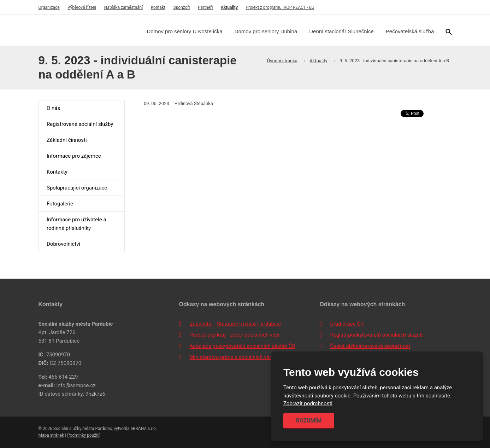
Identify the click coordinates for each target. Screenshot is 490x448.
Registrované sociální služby (80, 124)
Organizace (49, 7)
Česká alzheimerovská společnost (370, 346)
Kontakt (158, 7)
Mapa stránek (51, 435)
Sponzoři (182, 7)
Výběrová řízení (82, 7)
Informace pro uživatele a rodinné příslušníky (76, 224)
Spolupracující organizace (77, 188)
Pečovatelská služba (410, 31)
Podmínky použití (83, 435)
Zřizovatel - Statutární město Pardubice (235, 324)
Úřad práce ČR (347, 324)
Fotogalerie (60, 204)
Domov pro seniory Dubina (266, 31)
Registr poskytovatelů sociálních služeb (376, 335)
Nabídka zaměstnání (123, 7)
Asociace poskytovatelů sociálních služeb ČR (242, 346)
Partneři (205, 7)
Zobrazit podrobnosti (308, 404)
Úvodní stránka (282, 61)
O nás (53, 108)
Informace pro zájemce (74, 156)
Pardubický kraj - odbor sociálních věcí (234, 335)
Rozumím (309, 421)
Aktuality (229, 7)
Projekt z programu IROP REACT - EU (280, 7)
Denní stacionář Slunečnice (341, 31)
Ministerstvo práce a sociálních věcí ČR (235, 357)
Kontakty (57, 172)
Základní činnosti (67, 140)
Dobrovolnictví (63, 244)
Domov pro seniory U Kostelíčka (184, 31)
